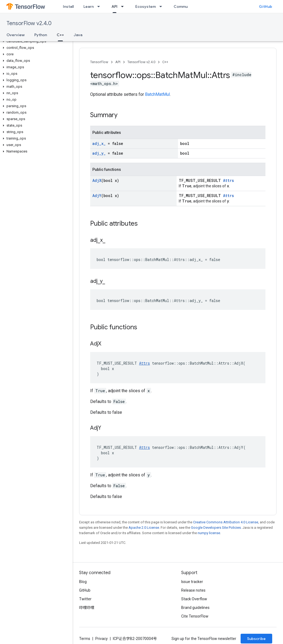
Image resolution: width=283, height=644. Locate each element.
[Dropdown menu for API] (124, 6)
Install (68, 6)
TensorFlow (99, 62)
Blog (83, 582)
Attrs (228, 180)
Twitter (85, 599)
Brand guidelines (195, 608)
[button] (35, 41)
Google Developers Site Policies (216, 528)
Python (41, 35)
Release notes (193, 590)
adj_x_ (99, 143)
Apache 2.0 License (144, 528)
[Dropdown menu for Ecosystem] (162, 6)
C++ (165, 62)
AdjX (97, 180)
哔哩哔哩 (87, 608)
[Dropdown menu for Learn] (100, 6)
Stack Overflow (194, 599)
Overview (16, 35)
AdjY (97, 196)
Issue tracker (192, 582)
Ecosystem (146, 6)
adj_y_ (99, 153)
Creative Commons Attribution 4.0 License (226, 522)
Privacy (102, 639)
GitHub (266, 6)
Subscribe (256, 639)
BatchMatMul (157, 94)
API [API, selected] (114, 6)
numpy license (209, 533)
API (118, 62)
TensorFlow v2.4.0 (29, 23)
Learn (89, 6)
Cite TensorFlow (195, 616)
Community (184, 6)
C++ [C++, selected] (60, 35)
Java (78, 35)
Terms (85, 639)
